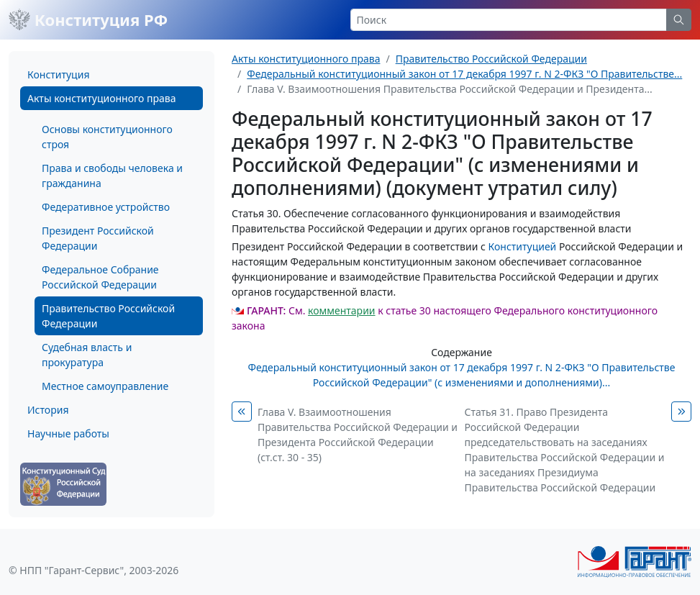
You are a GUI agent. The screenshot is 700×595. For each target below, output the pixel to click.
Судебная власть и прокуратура (87, 355)
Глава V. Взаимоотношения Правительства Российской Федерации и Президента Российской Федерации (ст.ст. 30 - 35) (358, 435)
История (48, 410)
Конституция (58, 74)
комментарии (341, 310)
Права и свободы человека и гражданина (112, 176)
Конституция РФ (88, 19)
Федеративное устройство (106, 207)
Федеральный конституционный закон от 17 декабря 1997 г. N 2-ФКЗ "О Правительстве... (464, 74)
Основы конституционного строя (107, 137)
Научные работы (68, 433)
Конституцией (523, 246)
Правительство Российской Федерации (108, 316)
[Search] (509, 20)
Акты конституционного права (101, 98)
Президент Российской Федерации (98, 238)
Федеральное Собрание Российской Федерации (100, 277)
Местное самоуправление (105, 386)
